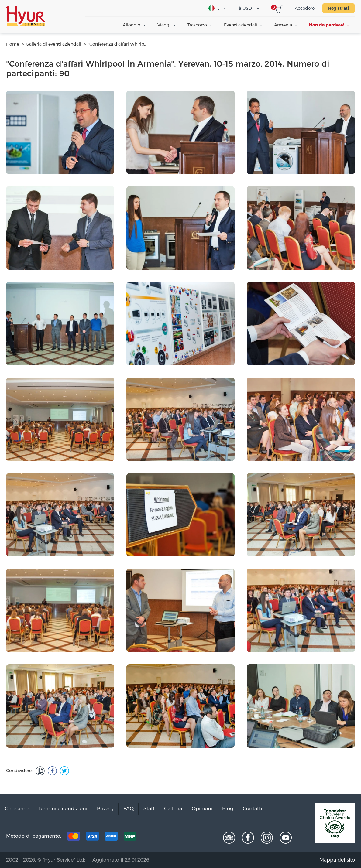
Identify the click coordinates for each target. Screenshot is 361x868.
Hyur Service (26, 16)
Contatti (252, 809)
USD (245, 8)
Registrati (339, 8)
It (214, 8)
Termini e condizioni (63, 809)
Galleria (173, 809)
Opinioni (202, 809)
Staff (149, 809)
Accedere (305, 8)
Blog (228, 809)
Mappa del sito (337, 860)
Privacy (105, 809)
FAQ (129, 809)
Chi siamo (17, 809)
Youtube (286, 838)
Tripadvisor (229, 838)
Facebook (248, 838)
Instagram (267, 838)
